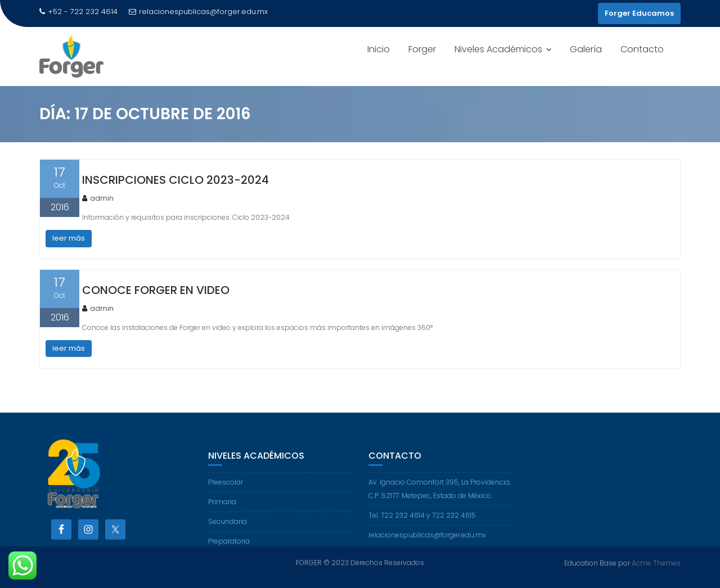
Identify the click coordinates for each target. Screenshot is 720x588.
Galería (586, 49)
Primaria (222, 507)
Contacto (642, 49)
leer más (69, 238)
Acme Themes (656, 562)
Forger (422, 49)
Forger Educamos (639, 13)
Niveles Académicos (498, 49)
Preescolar (226, 487)
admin (98, 198)
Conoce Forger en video (156, 290)
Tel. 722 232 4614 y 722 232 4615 (422, 520)
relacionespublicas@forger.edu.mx (198, 12)
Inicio (379, 49)
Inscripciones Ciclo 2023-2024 (175, 180)
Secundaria (228, 526)
